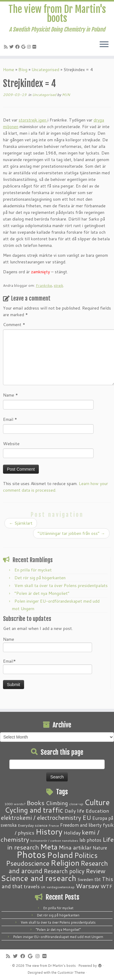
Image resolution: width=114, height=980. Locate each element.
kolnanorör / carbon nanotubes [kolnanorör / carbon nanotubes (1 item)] (54, 840)
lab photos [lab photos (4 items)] (90, 840)
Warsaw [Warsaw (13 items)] (88, 886)
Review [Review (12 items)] (96, 871)
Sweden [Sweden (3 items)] (85, 880)
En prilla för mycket (33, 570)
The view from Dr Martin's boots (57, 14)
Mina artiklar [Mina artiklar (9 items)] (75, 847)
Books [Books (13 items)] (35, 803)
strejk (59, 285)
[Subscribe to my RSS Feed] (7, 47)
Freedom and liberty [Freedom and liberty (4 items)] (81, 825)
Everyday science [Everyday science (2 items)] (33, 825)
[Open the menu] (104, 45)
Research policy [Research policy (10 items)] (64, 871)
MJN (66, 95)
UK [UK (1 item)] (43, 887)
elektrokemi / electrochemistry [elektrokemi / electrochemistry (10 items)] (41, 818)
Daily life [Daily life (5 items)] (74, 811)
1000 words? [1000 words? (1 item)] (15, 804)
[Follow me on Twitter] (12, 47)
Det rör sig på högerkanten (40, 578)
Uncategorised (45, 70)
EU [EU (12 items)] (87, 817)
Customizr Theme (71, 973)
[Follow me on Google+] (24, 47)
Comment (14, 325)
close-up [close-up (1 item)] (76, 804)
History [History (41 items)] (49, 832)
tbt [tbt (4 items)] (98, 879)
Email (10, 419)
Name (11, 395)
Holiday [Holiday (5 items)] (72, 833)
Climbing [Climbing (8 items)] (57, 803)
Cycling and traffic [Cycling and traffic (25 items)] (34, 810)
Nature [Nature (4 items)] (100, 848)
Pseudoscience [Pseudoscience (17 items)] (28, 863)
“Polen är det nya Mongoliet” (42, 593)
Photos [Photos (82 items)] (31, 854)
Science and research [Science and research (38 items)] (39, 878)
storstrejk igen (32, 120)
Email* (48, 666)
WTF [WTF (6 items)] (106, 886)
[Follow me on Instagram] (30, 47)
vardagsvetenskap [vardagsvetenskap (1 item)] (61, 887)
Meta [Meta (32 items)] (49, 847)
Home (9, 70)
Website (11, 444)
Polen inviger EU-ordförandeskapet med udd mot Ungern (58, 937)
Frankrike (44, 285)
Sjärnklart (21, 523)
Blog (23, 70)
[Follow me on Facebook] (18, 47)
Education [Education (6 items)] (97, 811)
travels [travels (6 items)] (32, 886)
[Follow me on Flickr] (35, 47)
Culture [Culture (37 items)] (97, 802)
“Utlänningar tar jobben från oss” (71, 533)
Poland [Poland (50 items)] (60, 855)
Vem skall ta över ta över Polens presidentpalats (61, 586)
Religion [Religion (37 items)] (65, 863)
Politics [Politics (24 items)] (86, 855)
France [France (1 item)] (54, 825)
